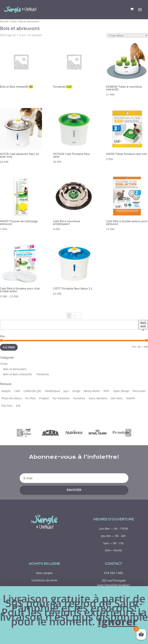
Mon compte (44, 573)
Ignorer (117, 621)
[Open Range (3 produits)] (121, 391)
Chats (13, 21)
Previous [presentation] (20, 433)
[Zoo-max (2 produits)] (7, 406)
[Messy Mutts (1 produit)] (92, 391)
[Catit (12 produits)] (17, 391)
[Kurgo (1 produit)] (76, 391)
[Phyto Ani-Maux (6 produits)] (11, 398)
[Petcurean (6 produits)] (139, 391)
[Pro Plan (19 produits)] (30, 398)
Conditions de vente (44, 580)
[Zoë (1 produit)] (18, 406)
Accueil (4, 21)
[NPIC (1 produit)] (107, 391)
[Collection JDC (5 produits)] (32, 391)
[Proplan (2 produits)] (44, 398)
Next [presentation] (128, 433)
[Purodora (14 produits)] (79, 398)
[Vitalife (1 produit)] (131, 398)
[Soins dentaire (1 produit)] (98, 398)
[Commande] (127, 35)
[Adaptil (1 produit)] (6, 391)
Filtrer (9, 347)
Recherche (143, 325)
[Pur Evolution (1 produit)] (61, 398)
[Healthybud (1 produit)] (52, 391)
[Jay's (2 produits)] (66, 391)
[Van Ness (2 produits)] (117, 398)
